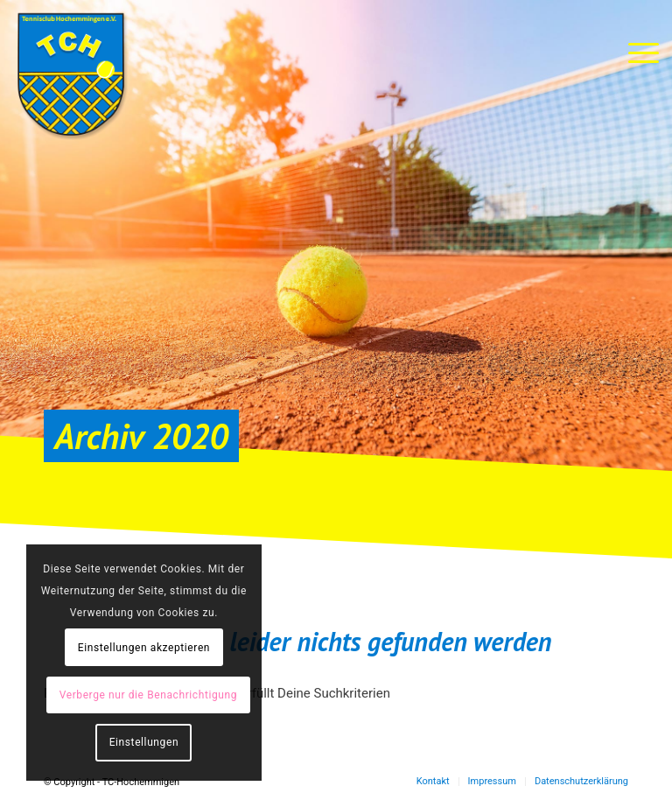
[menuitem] (433, 782)
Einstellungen (144, 742)
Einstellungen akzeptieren (144, 648)
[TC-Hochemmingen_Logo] (71, 74)
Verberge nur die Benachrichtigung (148, 695)
